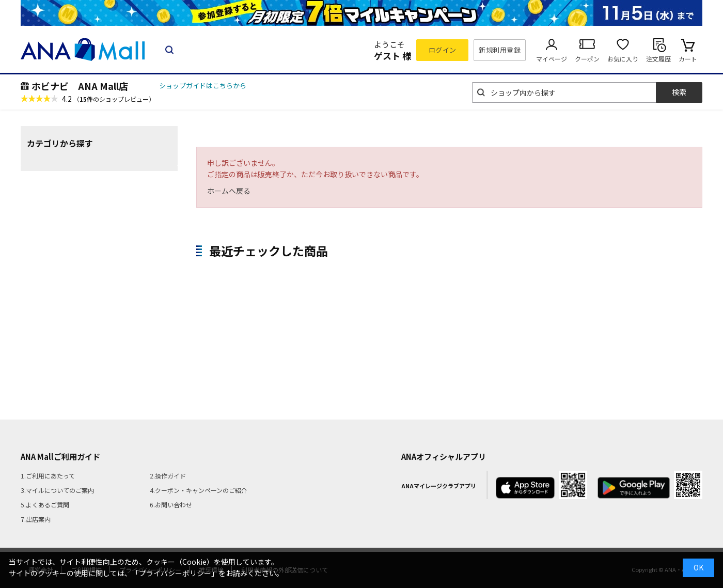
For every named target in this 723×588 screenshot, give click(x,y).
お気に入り (623, 59)
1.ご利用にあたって (48, 476)
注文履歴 (658, 59)
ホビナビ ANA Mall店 (80, 86)
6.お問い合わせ (171, 505)
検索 (679, 92)
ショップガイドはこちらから (203, 86)
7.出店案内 (36, 519)
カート (688, 59)
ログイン (443, 50)
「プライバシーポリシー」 (175, 573)
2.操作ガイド (168, 476)
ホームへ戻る (229, 191)
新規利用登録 (500, 50)
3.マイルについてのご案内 (57, 490)
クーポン (587, 59)
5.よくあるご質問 (45, 505)
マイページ (552, 59)
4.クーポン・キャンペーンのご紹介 (199, 490)
